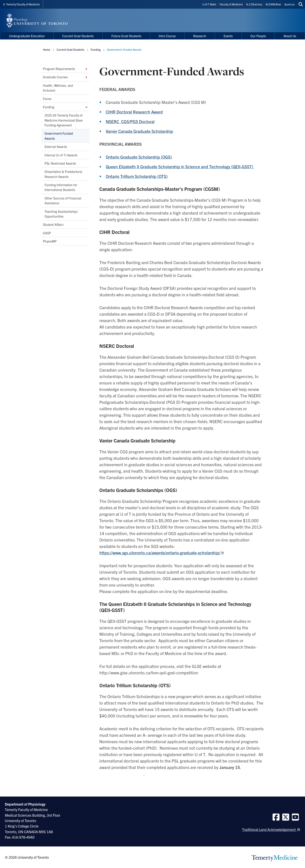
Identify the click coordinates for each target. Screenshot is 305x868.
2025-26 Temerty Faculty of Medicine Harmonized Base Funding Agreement (64, 120)
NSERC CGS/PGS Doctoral (130, 121)
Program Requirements (65, 69)
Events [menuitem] (228, 36)
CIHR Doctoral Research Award (134, 112)
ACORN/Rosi (273, 4)
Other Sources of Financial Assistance (63, 200)
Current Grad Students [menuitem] (78, 36)
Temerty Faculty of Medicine (21, 4)
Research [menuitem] (200, 36)
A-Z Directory (254, 4)
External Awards (56, 147)
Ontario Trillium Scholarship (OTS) (137, 176)
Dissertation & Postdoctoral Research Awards (63, 174)
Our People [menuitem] (258, 36)
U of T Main (209, 4)
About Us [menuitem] (290, 36)
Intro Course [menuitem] (167, 36)
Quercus (289, 4)
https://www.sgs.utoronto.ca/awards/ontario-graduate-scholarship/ (160, 553)
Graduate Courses (65, 77)
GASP (47, 233)
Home (47, 50)
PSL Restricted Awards (60, 163)
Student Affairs (53, 225)
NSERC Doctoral (117, 346)
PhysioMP (50, 241)
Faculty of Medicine (231, 4)
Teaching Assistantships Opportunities (61, 214)
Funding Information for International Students (61, 187)
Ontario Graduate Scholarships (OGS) (138, 490)
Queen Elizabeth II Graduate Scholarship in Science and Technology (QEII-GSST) (180, 166)
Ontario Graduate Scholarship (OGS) (139, 157)
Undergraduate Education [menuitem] (27, 36)
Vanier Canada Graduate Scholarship (139, 131)
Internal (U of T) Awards (61, 155)
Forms (47, 99)
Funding (65, 107)
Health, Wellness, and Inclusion (58, 88)
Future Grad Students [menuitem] (126, 36)
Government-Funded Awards (59, 136)
